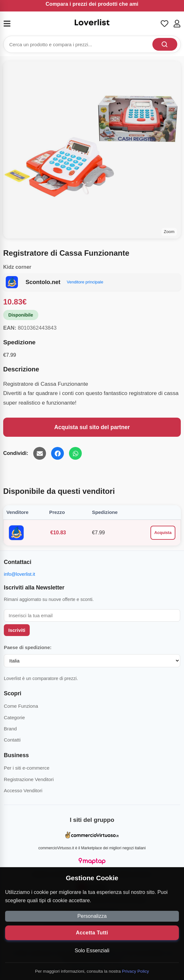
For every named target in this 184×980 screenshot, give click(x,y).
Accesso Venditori (23, 790)
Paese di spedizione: (28, 647)
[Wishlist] (165, 24)
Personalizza (92, 916)
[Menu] (11, 24)
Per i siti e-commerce (27, 768)
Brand (10, 729)
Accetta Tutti (92, 933)
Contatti (12, 740)
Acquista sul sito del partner (92, 427)
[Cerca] (165, 44)
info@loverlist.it (19, 574)
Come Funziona (21, 706)
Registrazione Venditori (29, 779)
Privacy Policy (136, 971)
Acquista (163, 533)
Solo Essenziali (92, 951)
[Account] (177, 24)
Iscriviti (17, 630)
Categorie (14, 717)
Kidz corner (17, 267)
